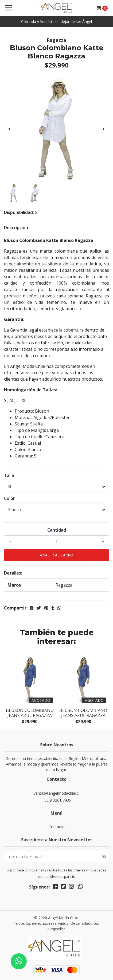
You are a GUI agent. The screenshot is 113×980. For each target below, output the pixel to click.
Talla (9, 475)
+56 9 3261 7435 (56, 800)
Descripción (16, 228)
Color (9, 498)
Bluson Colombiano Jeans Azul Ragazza (30, 713)
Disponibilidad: (19, 212)
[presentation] (9, 129)
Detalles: (13, 573)
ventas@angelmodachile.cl (56, 793)
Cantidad (57, 530)
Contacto (57, 827)
